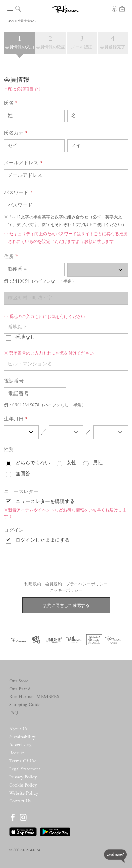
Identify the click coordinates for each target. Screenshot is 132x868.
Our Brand (20, 689)
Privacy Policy (23, 777)
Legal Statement (25, 769)
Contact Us (20, 801)
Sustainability (22, 737)
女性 (71, 463)
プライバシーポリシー (87, 584)
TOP (11, 21)
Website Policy (24, 793)
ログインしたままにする (43, 540)
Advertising (20, 745)
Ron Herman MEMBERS (34, 697)
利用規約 (33, 584)
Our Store (19, 681)
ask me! (115, 856)
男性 (98, 463)
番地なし (25, 337)
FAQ (14, 713)
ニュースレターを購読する (45, 502)
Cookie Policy (23, 785)
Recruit (16, 753)
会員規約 (54, 584)
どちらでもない (33, 463)
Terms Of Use (23, 761)
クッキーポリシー (66, 591)
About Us (18, 729)
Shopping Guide (25, 705)
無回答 (23, 474)
